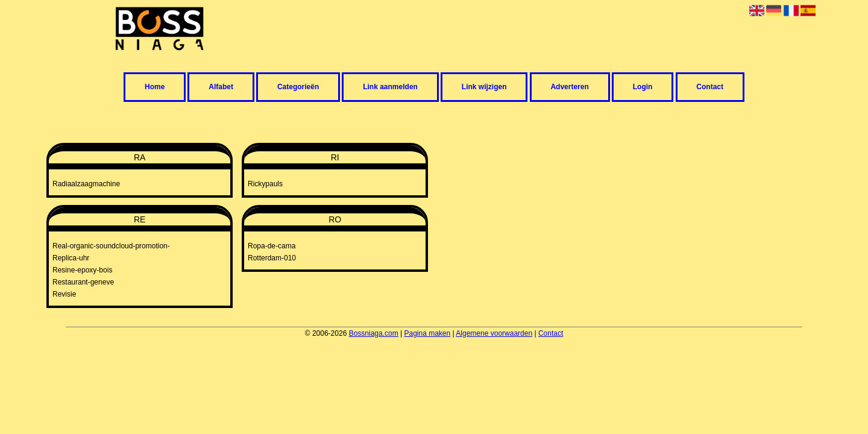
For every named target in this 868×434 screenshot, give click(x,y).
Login (643, 87)
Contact (710, 87)
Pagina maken (428, 333)
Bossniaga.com (374, 333)
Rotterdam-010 (272, 258)
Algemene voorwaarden (494, 333)
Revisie (64, 294)
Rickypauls (265, 184)
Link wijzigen (484, 87)
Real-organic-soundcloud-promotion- (111, 246)
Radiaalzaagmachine (86, 184)
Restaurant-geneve (83, 282)
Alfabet (221, 87)
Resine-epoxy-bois (82, 270)
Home (155, 87)
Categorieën (298, 87)
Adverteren (569, 87)
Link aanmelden (390, 87)
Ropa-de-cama (272, 246)
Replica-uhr (71, 258)
